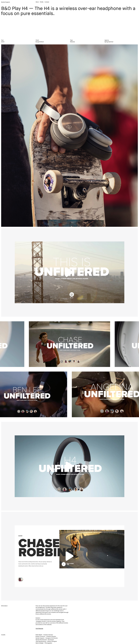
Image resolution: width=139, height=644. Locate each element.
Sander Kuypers (6, 2)
